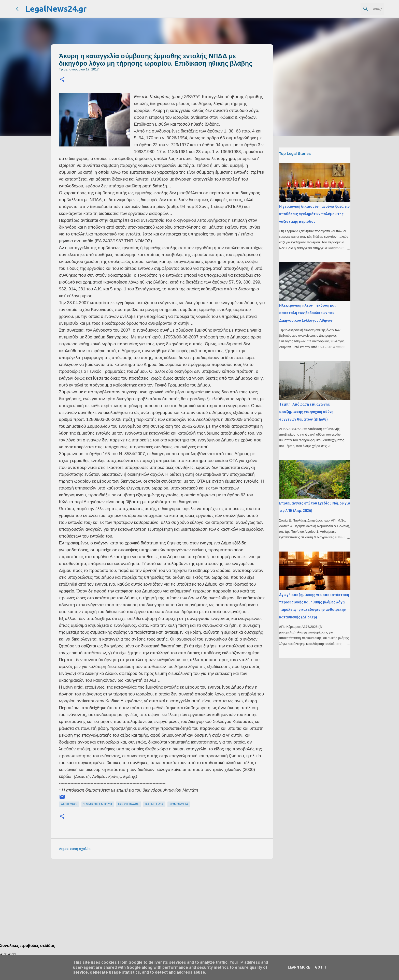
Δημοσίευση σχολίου (75, 849)
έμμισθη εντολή (98, 804)
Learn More (299, 967)
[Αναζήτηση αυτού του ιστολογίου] (357, 9)
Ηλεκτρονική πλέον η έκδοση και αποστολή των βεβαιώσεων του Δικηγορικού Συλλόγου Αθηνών (307, 313)
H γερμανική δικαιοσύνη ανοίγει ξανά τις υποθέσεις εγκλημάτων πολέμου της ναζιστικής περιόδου (314, 214)
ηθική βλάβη (129, 804)
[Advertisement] (172, 898)
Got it (321, 967)
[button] (62, 80)
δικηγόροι (69, 804)
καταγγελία (154, 804)
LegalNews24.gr (56, 9)
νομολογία (179, 804)
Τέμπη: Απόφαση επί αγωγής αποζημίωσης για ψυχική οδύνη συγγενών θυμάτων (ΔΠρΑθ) (306, 412)
